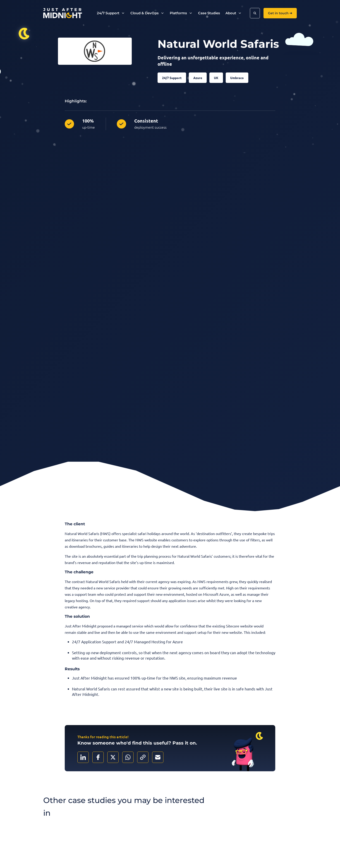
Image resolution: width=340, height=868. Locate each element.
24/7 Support (172, 78)
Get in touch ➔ (280, 13)
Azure (198, 78)
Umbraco (237, 78)
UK (216, 78)
